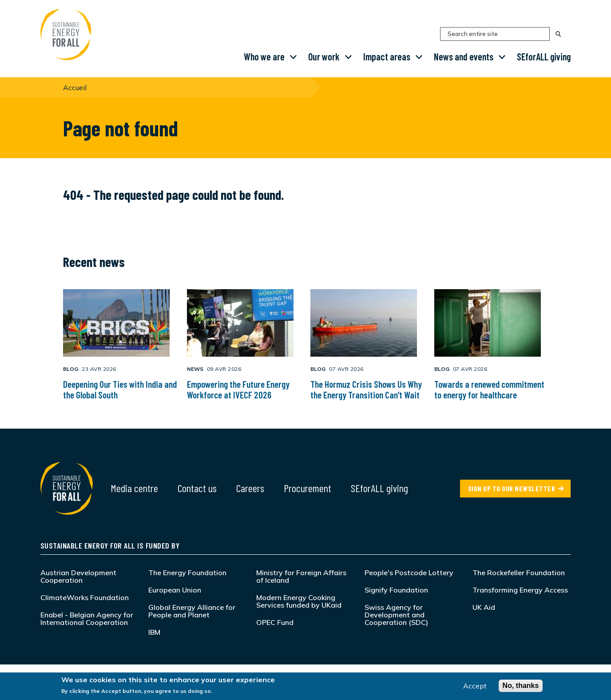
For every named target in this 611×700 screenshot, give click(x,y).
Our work (324, 56)
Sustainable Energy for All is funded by (110, 545)
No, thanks (521, 686)
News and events (464, 56)
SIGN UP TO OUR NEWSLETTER (512, 488)
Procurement (307, 488)
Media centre (134, 488)
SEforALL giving (544, 56)
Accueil (75, 87)
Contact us (197, 488)
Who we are (264, 56)
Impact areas (387, 56)
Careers (250, 488)
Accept (475, 686)
